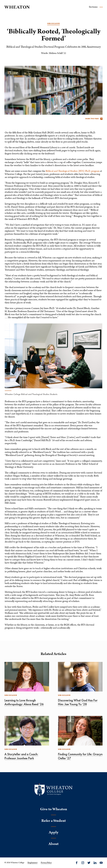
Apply (54, 832)
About (53, 844)
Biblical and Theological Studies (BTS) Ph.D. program (73, 171)
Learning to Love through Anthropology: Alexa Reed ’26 (24, 702)
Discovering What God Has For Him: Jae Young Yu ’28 (78, 702)
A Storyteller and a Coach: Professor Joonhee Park (21, 756)
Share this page (94, 119)
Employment (33, 863)
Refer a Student (54, 821)
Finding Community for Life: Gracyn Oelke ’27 (80, 756)
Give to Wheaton (54, 809)
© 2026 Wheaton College (14, 863)
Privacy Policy (46, 863)
